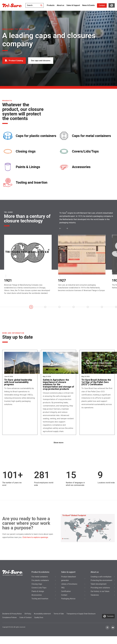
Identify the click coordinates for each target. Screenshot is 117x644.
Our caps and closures (41, 61)
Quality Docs (39, 625)
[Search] (41, 5)
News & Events (88, 5)
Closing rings (26, 151)
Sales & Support (73, 5)
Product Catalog (16, 61)
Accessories (81, 167)
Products (51, 5)
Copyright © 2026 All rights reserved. (14, 635)
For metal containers (40, 584)
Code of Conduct (25, 625)
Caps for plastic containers (36, 136)
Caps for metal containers (91, 136)
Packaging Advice (68, 606)
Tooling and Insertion (32, 183)
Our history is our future (100, 599)
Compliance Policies (9, 625)
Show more (58, 450)
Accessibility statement (42, 621)
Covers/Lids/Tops (85, 151)
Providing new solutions (100, 595)
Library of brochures (69, 592)
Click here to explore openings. (35, 545)
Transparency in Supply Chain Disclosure (81, 621)
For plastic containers (40, 588)
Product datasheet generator (68, 586)
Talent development (98, 592)
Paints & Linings (28, 167)
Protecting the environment (101, 588)
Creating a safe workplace (101, 584)
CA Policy (28, 621)
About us (60, 5)
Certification (66, 599)
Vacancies (95, 603)
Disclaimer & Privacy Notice (12, 621)
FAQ (63, 595)
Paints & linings (38, 599)
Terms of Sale (59, 621)
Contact (102, 5)
